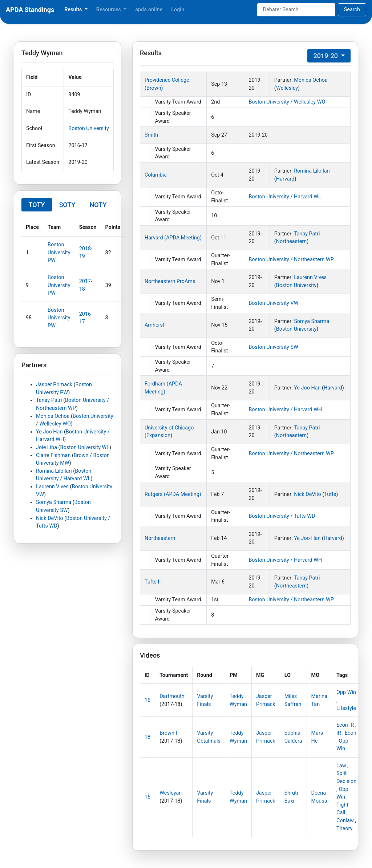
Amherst (155, 325)
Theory (344, 829)
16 (147, 700)
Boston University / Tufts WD (282, 516)
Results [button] (74, 10)
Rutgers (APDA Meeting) (173, 494)
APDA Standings (30, 10)
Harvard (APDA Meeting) (173, 238)
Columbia (156, 175)
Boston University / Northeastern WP (291, 260)
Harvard (285, 179)
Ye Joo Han (49, 432)
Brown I (168, 733)
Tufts (330, 494)
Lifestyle (346, 708)
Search (352, 10)
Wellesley (287, 88)
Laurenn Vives (52, 487)
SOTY (67, 205)
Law (341, 766)
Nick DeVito (50, 518)
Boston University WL (85, 447)
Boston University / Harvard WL (285, 197)
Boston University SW (273, 347)
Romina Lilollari (54, 471)
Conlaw (345, 821)
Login (178, 10)
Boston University (89, 128)
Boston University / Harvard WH (285, 410)
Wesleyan (171, 793)
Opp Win (346, 692)
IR (339, 733)
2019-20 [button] (326, 56)
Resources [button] (109, 10)
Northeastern (291, 241)
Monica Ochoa (53, 416)
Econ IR (345, 725)
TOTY (37, 205)
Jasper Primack (54, 385)
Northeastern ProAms (170, 281)
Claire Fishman (53, 455)
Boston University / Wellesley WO (287, 102)
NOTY (98, 205)
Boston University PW (59, 253)
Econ (351, 733)
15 (147, 797)
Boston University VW (273, 303)
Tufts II (153, 582)
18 (147, 737)
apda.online (149, 10)
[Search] (296, 10)
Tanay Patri (49, 400)
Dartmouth (172, 696)
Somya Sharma (54, 502)
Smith (151, 135)
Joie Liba (46, 447)
